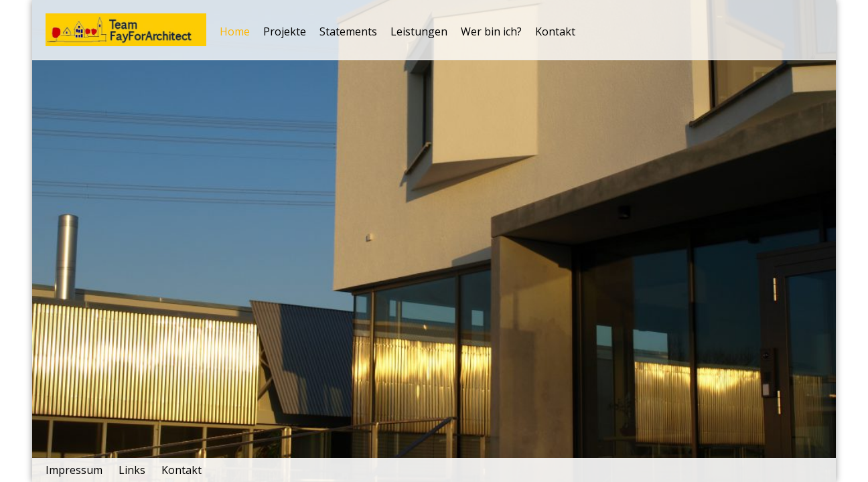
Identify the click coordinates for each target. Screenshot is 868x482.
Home (235, 31)
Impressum (74, 470)
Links (132, 470)
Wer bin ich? (491, 31)
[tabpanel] (434, 241)
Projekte (285, 31)
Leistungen (419, 31)
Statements (348, 31)
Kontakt (555, 31)
